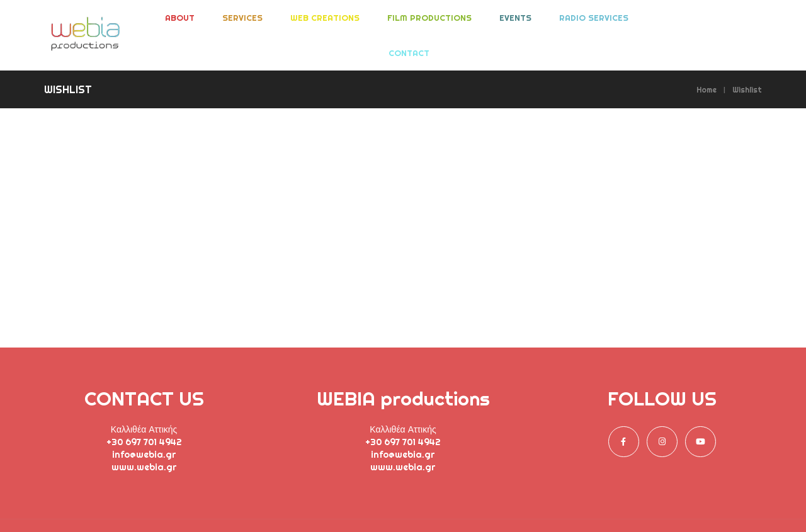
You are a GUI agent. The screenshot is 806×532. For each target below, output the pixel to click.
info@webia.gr (144, 455)
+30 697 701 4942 (144, 442)
